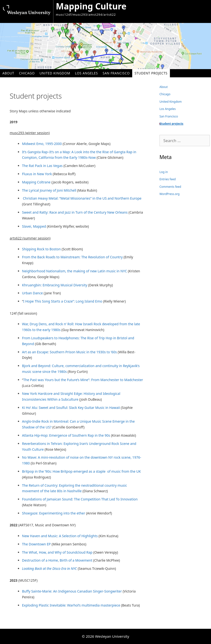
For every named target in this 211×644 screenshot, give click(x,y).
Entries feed (168, 179)
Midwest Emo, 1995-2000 (42, 144)
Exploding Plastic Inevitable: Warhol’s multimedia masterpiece (71, 605)
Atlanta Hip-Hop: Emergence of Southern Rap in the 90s (66, 435)
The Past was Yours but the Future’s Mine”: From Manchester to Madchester (83, 380)
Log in (164, 172)
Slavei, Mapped (34, 226)
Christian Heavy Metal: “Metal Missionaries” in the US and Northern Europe (82, 198)
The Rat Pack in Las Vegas (42, 166)
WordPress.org (170, 194)
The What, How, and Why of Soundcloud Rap (57, 552)
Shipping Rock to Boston (41, 249)
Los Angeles (86, 73)
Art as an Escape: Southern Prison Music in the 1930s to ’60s (69, 352)
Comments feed (170, 187)
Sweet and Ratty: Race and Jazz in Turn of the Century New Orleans (75, 212)
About (8, 73)
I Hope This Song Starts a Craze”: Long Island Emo (63, 301)
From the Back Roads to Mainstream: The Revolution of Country (72, 257)
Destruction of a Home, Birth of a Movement (58, 560)
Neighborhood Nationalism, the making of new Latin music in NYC (74, 271)
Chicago (27, 73)
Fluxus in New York (37, 174)
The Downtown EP (36, 544)
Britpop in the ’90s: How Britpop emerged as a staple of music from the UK (81, 471)
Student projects (151, 73)
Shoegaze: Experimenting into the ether (54, 513)
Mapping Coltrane (36, 182)
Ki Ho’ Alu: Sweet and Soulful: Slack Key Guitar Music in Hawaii (71, 408)
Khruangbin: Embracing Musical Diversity (55, 285)
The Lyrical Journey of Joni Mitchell (49, 190)
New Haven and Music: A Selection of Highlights (60, 536)
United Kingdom (55, 73)
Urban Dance (32, 293)
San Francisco (116, 73)
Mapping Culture (91, 6)
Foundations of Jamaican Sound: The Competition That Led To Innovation (80, 499)
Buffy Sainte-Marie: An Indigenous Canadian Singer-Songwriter (72, 591)
